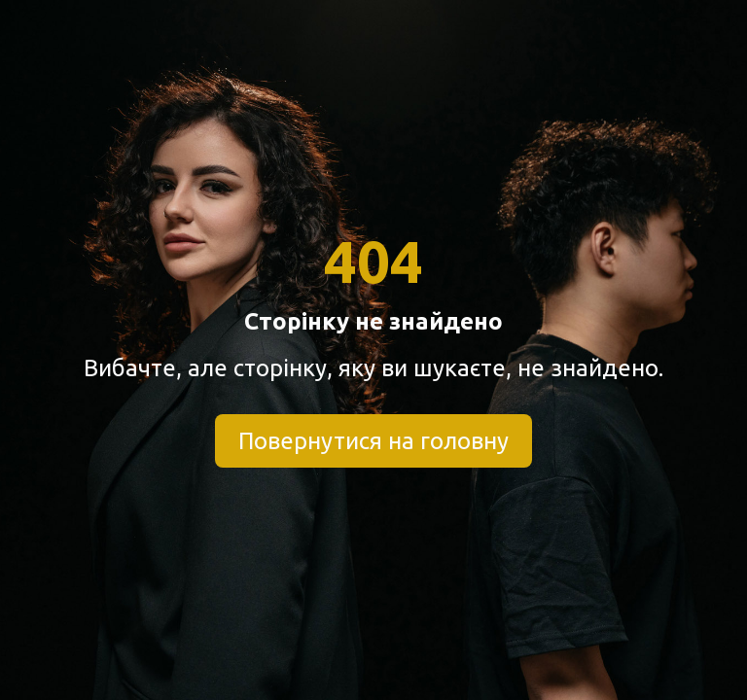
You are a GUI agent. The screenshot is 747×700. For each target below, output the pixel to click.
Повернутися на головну (373, 441)
